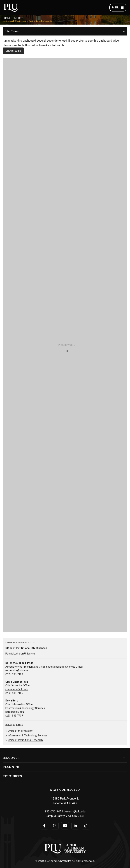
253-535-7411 (54, 811)
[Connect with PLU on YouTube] (65, 826)
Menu (118, 8)
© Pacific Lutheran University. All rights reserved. (65, 861)
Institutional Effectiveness (15, 21)
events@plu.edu (75, 811)
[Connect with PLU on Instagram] (55, 826)
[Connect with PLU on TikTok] (86, 826)
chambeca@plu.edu (17, 689)
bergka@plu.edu (15, 712)
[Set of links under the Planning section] (123, 767)
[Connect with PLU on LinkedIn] (75, 826)
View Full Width (13, 51)
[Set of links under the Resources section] (123, 776)
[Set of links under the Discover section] (123, 758)
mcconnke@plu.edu (17, 670)
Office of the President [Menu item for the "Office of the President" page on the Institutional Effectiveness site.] (21, 731)
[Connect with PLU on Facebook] (44, 826)
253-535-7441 (75, 816)
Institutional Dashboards (40, 21)
